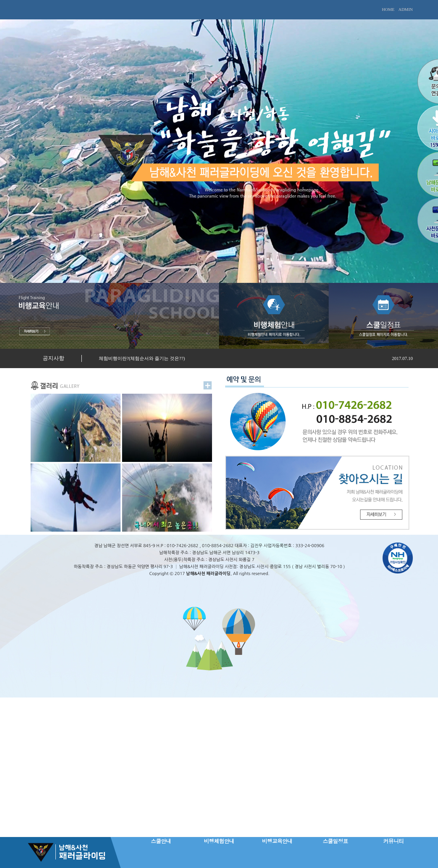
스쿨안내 (161, 841)
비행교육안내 (277, 841)
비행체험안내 (219, 841)
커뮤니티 (393, 841)
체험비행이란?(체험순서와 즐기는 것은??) (142, 358)
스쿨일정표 (335, 841)
